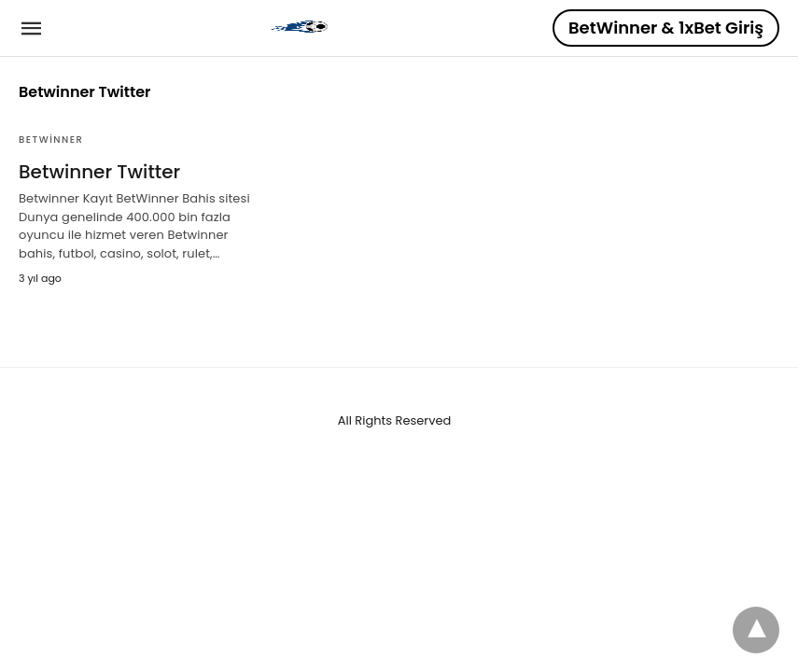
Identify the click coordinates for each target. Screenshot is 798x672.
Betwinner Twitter (99, 172)
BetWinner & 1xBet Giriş (666, 28)
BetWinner (51, 140)
